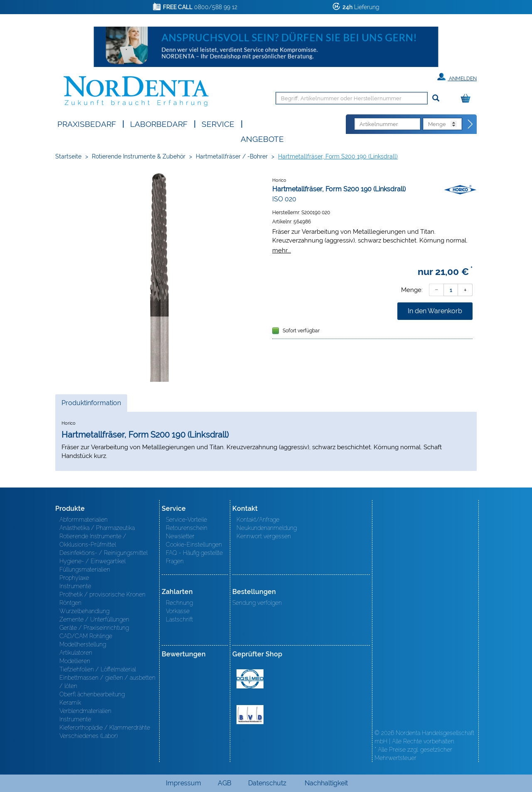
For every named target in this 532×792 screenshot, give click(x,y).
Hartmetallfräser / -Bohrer (232, 156)
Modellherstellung (83, 644)
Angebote (262, 138)
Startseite (68, 156)
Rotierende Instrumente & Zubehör (139, 156)
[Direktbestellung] (470, 124)
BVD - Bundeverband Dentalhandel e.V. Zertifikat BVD (250, 715)
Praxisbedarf (87, 123)
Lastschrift (179, 619)
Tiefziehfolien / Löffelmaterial (98, 669)
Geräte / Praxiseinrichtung (94, 628)
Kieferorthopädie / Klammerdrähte (105, 728)
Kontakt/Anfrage (258, 520)
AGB (225, 783)
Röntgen (70, 603)
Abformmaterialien (84, 520)
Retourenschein (187, 528)
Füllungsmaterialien (85, 569)
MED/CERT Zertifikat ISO (250, 679)
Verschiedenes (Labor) (89, 736)
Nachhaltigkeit (326, 783)
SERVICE (218, 123)
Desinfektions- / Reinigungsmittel (103, 553)
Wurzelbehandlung (84, 611)
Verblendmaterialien (85, 711)
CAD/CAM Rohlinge (86, 636)
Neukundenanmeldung (267, 528)
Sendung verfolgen (257, 603)
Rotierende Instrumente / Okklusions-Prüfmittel (93, 540)
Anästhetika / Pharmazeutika (97, 528)
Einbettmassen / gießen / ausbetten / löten (107, 682)
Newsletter (180, 536)
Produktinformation (91, 405)
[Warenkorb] (468, 99)
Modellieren (75, 661)
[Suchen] (436, 98)
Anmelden (457, 77)
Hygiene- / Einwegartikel (92, 561)
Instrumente (75, 586)
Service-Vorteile (186, 520)
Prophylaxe (74, 578)
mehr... (282, 250)
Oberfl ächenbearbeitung (92, 694)
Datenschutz (267, 783)
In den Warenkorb (435, 311)
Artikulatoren (76, 653)
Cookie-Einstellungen (194, 544)
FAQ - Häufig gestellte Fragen (194, 557)
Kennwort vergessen (264, 536)
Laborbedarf (159, 123)
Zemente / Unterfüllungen (94, 619)
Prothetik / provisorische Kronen (102, 594)
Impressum (183, 783)
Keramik (70, 703)
